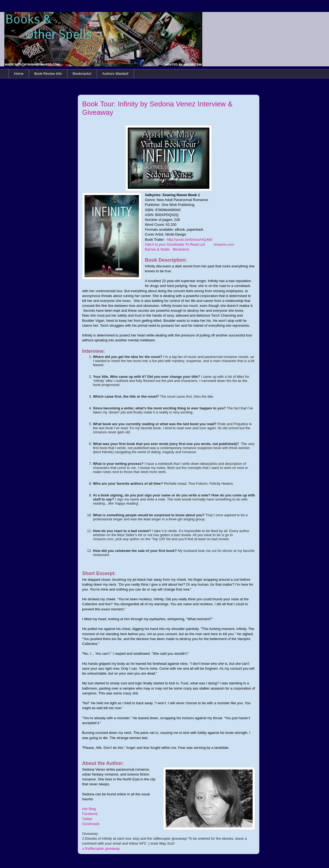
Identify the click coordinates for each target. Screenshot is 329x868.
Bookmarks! (82, 74)
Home (19, 74)
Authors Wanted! (115, 74)
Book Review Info (48, 74)
